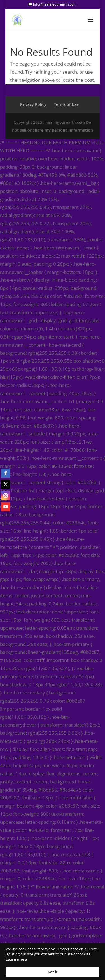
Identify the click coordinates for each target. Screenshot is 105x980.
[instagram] (6, 496)
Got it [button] (53, 972)
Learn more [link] (16, 959)
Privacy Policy (33, 104)
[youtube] (6, 507)
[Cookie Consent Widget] (53, 962)
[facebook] (6, 473)
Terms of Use (66, 104)
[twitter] (6, 484)
